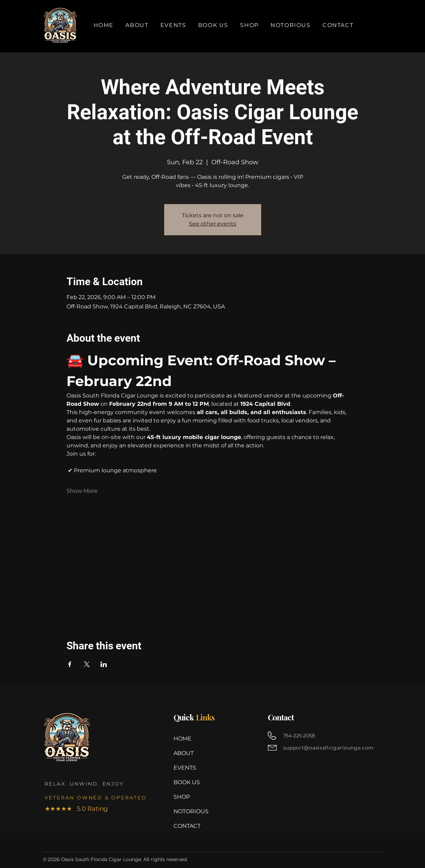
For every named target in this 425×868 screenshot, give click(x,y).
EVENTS (185, 768)
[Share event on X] (87, 664)
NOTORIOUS (190, 811)
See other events (212, 224)
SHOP (182, 797)
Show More (82, 491)
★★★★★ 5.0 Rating (76, 809)
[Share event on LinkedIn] (104, 664)
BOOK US (187, 782)
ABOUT (184, 753)
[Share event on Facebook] (70, 664)
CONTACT (187, 826)
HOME (183, 739)
